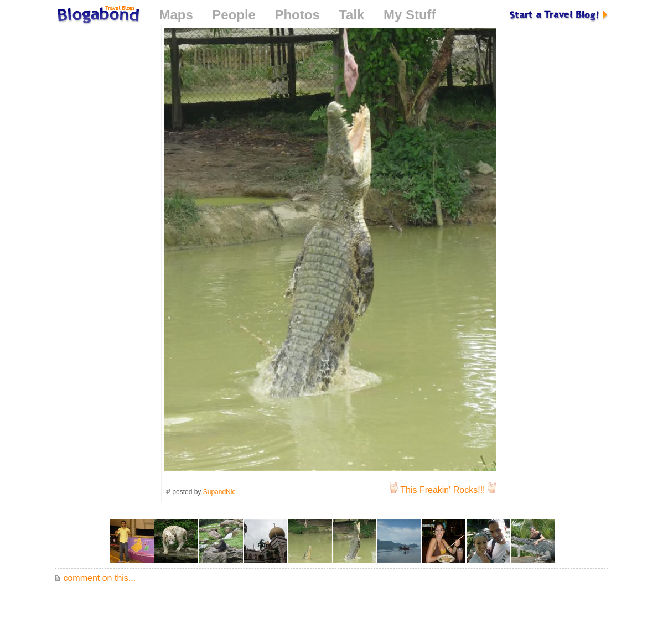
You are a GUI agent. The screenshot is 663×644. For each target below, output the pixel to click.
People (234, 15)
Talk (351, 15)
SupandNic (219, 492)
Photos (297, 15)
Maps (176, 15)
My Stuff (410, 15)
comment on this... (95, 578)
